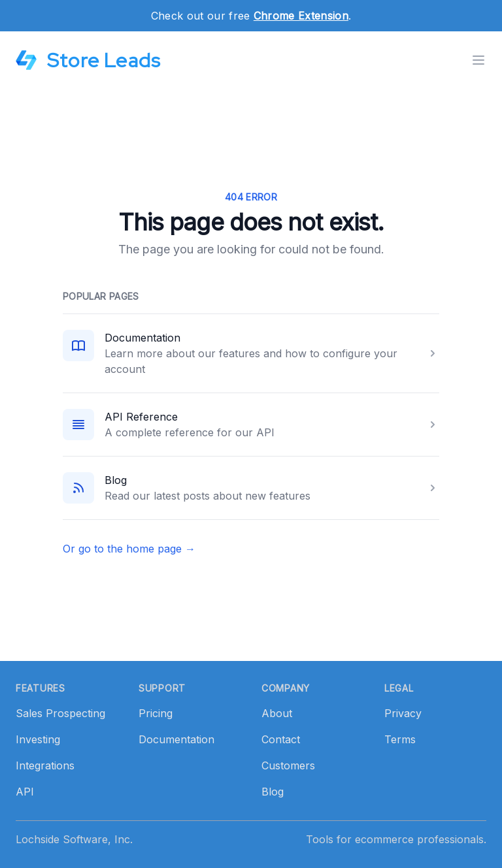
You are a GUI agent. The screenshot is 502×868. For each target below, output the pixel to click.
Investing (38, 739)
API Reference (141, 417)
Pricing (156, 713)
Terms (400, 739)
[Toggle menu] (478, 60)
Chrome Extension (301, 16)
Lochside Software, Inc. (74, 839)
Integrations (45, 765)
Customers (288, 765)
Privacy (403, 713)
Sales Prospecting (60, 713)
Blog (116, 480)
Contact (281, 739)
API (25, 792)
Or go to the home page (129, 549)
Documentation (142, 338)
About (277, 713)
